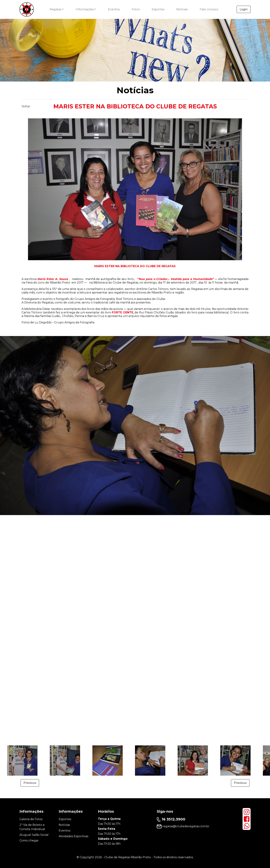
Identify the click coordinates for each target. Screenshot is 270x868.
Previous (30, 783)
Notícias (182, 9)
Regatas (56, 9)
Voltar (26, 106)
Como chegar (29, 841)
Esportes (158, 9)
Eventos (114, 9)
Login (244, 9)
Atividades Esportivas (73, 836)
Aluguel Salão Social (34, 835)
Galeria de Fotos (31, 819)
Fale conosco (209, 9)
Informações (85, 9)
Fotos (136, 9)
